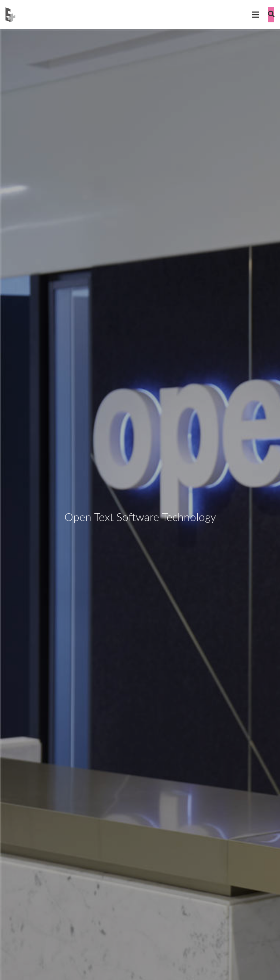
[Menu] (255, 15)
